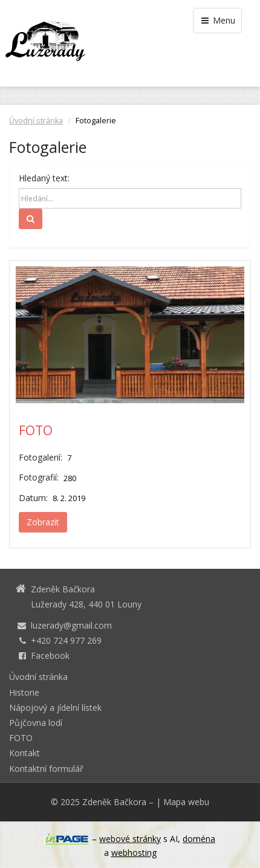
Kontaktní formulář (46, 769)
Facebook (50, 656)
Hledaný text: (44, 178)
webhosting (134, 853)
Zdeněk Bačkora (114, 802)
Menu (217, 20)
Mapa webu (186, 802)
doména (199, 839)
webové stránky (130, 839)
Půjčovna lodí (36, 723)
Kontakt (24, 753)
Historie (24, 692)
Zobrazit (43, 522)
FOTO (36, 430)
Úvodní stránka (36, 121)
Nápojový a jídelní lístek (55, 708)
